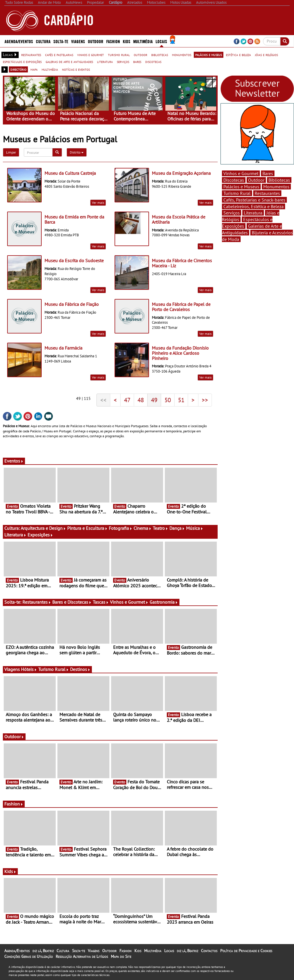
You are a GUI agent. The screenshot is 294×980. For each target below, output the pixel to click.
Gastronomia (164, 602)
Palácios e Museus (241, 187)
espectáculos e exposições (22, 62)
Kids (127, 41)
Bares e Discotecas (72, 602)
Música (195, 528)
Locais (161, 41)
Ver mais (98, 203)
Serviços (232, 213)
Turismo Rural (54, 669)
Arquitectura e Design (43, 528)
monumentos (182, 55)
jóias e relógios (266, 55)
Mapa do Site (121, 956)
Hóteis (29, 669)
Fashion (113, 41)
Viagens (78, 41)
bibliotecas (160, 55)
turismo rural (119, 55)
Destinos (80, 669)
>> (205, 400)
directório (18, 69)
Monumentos (276, 187)
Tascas (101, 602)
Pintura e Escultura (87, 528)
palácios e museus (209, 55)
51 (181, 400)
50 (168, 400)
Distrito (77, 152)
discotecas (153, 62)
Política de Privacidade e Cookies (246, 951)
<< (103, 400)
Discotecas (234, 180)
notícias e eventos (76, 69)
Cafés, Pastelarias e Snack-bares (254, 200)
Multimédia (143, 41)
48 (141, 400)
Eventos (14, 461)
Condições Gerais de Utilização (29, 956)
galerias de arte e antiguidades (69, 62)
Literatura (15, 535)
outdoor (141, 55)
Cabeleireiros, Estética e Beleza (254, 206)
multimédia (50, 69)
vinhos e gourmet (91, 55)
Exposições (40, 535)
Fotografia (121, 528)
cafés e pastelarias (59, 55)
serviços (123, 62)
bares (137, 62)
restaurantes (31, 55)
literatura (105, 62)
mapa (34, 69)
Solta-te (61, 41)
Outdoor (96, 41)
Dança (177, 528)
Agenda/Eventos (19, 41)
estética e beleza (238, 55)
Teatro (160, 528)
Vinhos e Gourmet (129, 602)
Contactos (209, 951)
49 (154, 400)
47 (127, 400)
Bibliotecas (279, 180)
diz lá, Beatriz (43, 951)
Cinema (143, 528)
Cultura (43, 41)
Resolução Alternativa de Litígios (82, 956)
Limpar (11, 152)
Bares (268, 173)
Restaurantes (37, 602)
